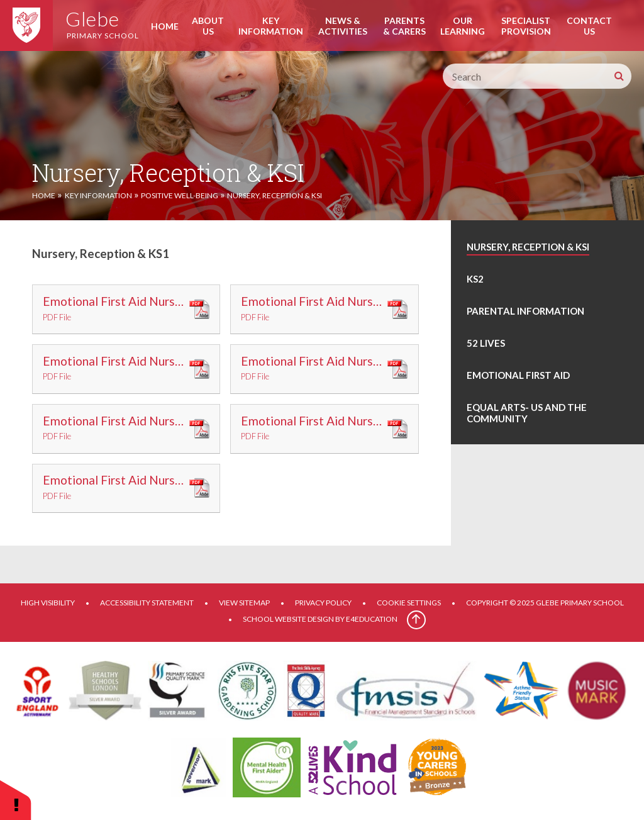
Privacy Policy (323, 603)
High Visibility (48, 603)
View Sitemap (244, 603)
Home (44, 195)
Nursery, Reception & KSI (275, 195)
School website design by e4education (320, 619)
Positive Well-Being (180, 195)
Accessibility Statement (147, 603)
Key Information (98, 195)
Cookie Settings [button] (409, 603)
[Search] (619, 76)
